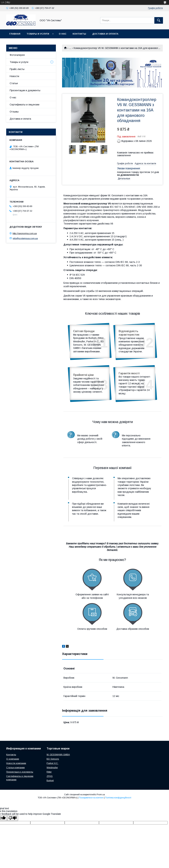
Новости (14, 76)
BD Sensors (53, 759)
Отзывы (14, 112)
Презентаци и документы (20, 772)
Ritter (49, 772)
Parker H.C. (52, 763)
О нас (63, 34)
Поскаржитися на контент (91, 798)
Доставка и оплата (105, 34)
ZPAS (50, 776)
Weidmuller (52, 768)
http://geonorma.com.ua (25, 233)
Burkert (50, 780)
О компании (13, 759)
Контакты (79, 34)
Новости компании (16, 763)
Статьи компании (15, 768)
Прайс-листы (17, 69)
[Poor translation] (13, 818)
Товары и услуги (38, 34)
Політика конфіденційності (118, 798)
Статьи (14, 83)
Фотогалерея (17, 55)
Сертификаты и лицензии (24, 105)
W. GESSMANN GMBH (58, 755)
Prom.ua (101, 795)
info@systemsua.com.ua (25, 238)
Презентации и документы (25, 90)
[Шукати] (159, 20)
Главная (15, 34)
